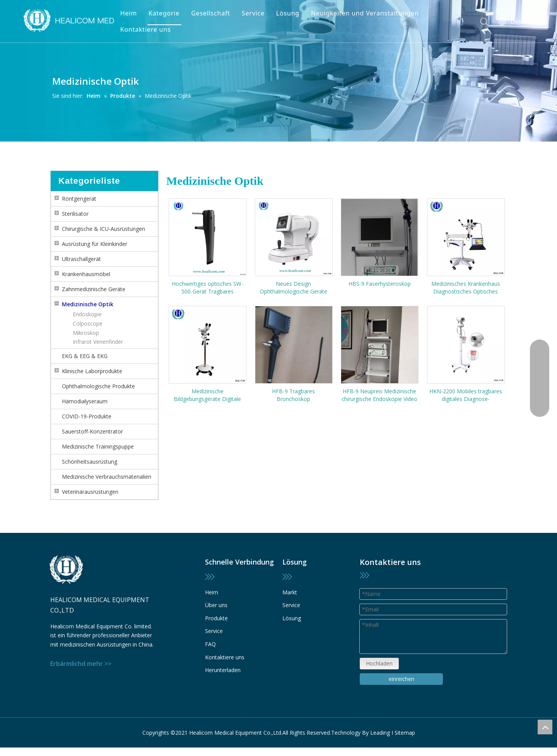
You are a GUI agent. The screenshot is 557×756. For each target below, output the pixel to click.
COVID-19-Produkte (87, 416)
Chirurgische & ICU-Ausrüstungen (103, 229)
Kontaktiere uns (146, 29)
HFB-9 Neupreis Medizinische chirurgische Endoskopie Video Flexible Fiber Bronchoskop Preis (379, 395)
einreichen (402, 679)
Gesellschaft (211, 13)
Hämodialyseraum (85, 401)
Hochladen (379, 663)
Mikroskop (86, 333)
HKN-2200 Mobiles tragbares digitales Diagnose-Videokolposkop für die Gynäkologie (466, 395)
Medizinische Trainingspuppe (98, 446)
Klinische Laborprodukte (92, 371)
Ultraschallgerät (81, 259)
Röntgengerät (79, 199)
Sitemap (405, 733)
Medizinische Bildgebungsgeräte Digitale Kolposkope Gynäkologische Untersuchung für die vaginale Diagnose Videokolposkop (207, 395)
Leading (380, 733)
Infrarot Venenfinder (98, 342)
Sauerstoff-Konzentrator (92, 431)
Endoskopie (87, 314)
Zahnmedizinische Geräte (94, 289)
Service (253, 13)
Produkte (216, 618)
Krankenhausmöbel (86, 274)
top (545, 727)
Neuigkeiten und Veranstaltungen (365, 13)
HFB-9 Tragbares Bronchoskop (293, 395)
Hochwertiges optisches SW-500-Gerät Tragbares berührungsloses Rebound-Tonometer (208, 288)
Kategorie (164, 13)
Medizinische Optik (88, 304)
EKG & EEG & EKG (85, 356)
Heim (129, 13)
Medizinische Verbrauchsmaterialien (107, 477)
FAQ (210, 644)
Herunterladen (223, 670)
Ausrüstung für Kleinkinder (95, 244)
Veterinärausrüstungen (90, 492)
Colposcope (88, 323)
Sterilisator (75, 214)
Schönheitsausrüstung (90, 462)
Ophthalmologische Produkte (98, 386)
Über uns (216, 605)
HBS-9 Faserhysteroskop (380, 284)
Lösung (288, 13)
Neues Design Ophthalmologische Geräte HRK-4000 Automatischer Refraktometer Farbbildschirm (293, 288)
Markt (290, 592)
